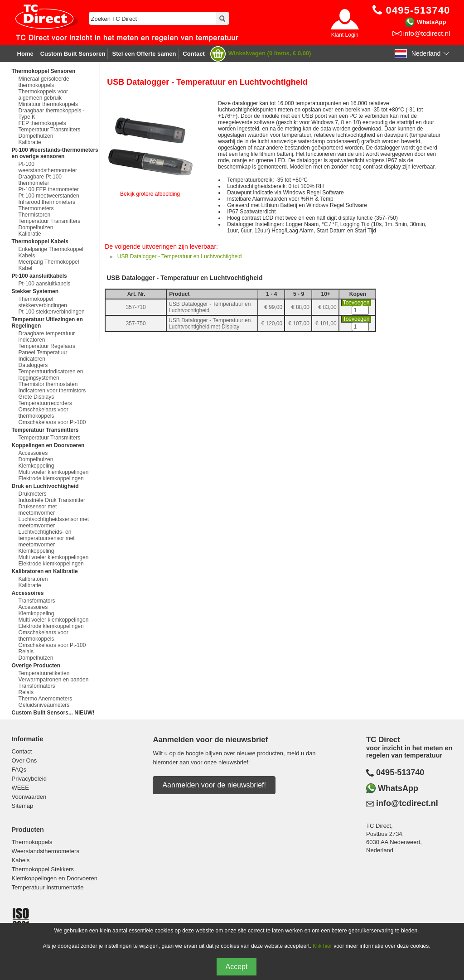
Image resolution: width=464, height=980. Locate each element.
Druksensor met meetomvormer (38, 510)
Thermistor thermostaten (48, 384)
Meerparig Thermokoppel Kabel (49, 265)
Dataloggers (33, 365)
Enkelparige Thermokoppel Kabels (51, 252)
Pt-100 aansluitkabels (45, 284)
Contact (193, 54)
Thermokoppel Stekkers (43, 869)
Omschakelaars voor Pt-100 (52, 422)
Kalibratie (30, 142)
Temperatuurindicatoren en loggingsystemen (51, 375)
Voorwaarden (29, 797)
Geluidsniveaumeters (44, 705)
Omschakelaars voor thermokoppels (43, 413)
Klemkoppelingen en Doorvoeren (55, 878)
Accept (237, 967)
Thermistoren (35, 215)
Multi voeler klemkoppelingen (54, 472)
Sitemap (23, 806)
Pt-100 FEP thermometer (49, 189)
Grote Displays (36, 397)
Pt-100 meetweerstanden (49, 196)
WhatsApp (431, 22)
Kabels (21, 860)
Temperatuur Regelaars (47, 346)
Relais (26, 652)
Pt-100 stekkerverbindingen (52, 312)
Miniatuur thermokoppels (48, 104)
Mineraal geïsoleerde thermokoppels (44, 82)
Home (25, 54)
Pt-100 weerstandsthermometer (48, 167)
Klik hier (322, 946)
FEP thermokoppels (42, 123)
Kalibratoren (33, 579)
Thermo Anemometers (46, 699)
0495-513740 (400, 772)
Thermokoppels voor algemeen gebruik (43, 95)
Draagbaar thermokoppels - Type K (52, 114)
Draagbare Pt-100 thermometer (40, 180)
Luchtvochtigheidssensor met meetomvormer (54, 522)
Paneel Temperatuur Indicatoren (43, 356)
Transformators (37, 601)
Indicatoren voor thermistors (52, 391)
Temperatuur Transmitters (50, 130)
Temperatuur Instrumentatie (48, 887)
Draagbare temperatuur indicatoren (47, 337)
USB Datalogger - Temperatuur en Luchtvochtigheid (180, 256)
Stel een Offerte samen (144, 54)
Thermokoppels (32, 842)
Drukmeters (33, 494)
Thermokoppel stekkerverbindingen (43, 302)
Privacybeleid (29, 779)
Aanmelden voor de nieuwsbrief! (214, 785)
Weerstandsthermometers (46, 851)
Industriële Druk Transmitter (52, 500)
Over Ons (24, 760)
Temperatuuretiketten (44, 673)
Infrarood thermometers (47, 202)
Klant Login (345, 35)
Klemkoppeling (36, 466)
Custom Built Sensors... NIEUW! (53, 713)
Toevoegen (356, 303)
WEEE (20, 788)
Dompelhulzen (36, 136)
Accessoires (33, 453)
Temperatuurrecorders (45, 403)
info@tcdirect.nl (427, 33)
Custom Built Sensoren (73, 54)
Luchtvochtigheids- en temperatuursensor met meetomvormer (47, 538)
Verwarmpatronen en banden (54, 680)
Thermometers (36, 208)
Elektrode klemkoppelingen (51, 478)
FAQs (19, 770)
